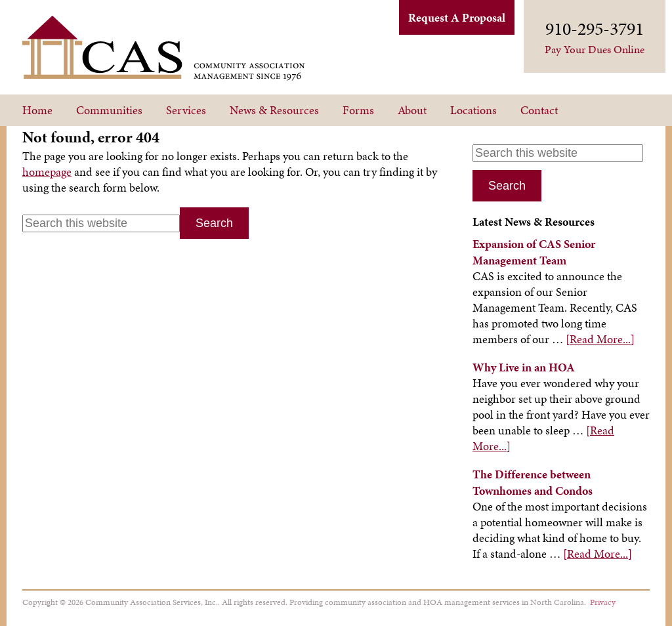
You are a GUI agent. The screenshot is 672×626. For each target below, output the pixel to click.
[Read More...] (600, 339)
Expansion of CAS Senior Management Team (534, 252)
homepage (47, 172)
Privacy (603, 602)
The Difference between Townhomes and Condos (533, 482)
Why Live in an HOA (524, 367)
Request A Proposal (457, 17)
